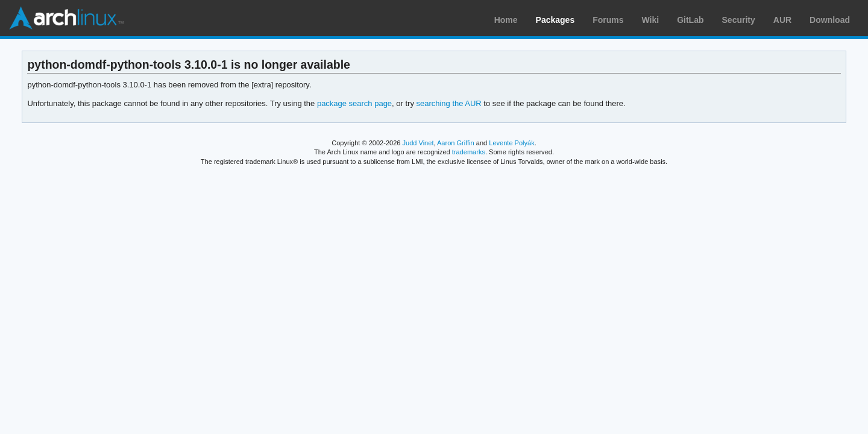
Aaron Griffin (456, 143)
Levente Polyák (511, 143)
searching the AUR (448, 103)
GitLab (690, 20)
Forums (608, 20)
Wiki (651, 20)
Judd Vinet (418, 143)
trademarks (469, 152)
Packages (555, 20)
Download (830, 20)
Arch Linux (66, 18)
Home (506, 20)
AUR (782, 20)
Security (739, 20)
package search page (354, 103)
